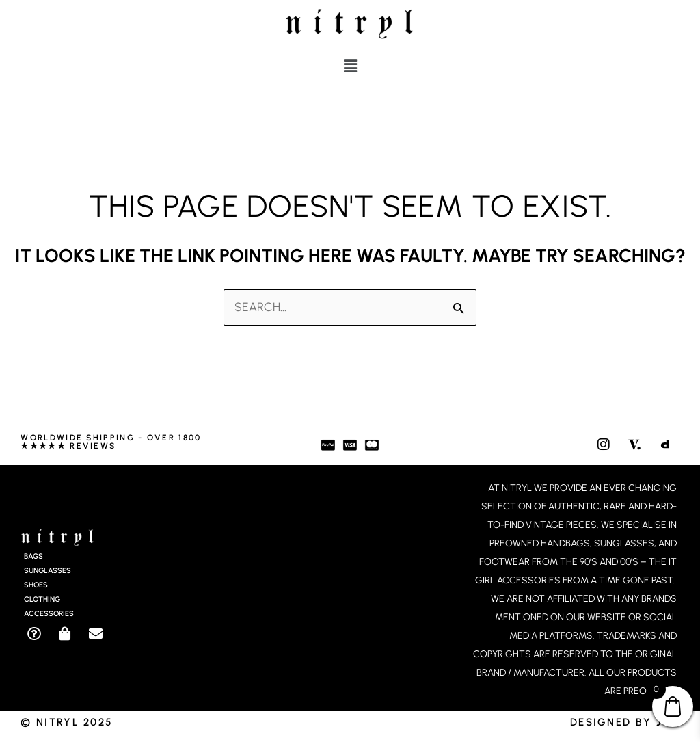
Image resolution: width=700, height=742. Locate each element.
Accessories (49, 614)
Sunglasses (48, 571)
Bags (33, 557)
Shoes (36, 586)
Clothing (42, 600)
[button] (350, 66)
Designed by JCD (625, 722)
